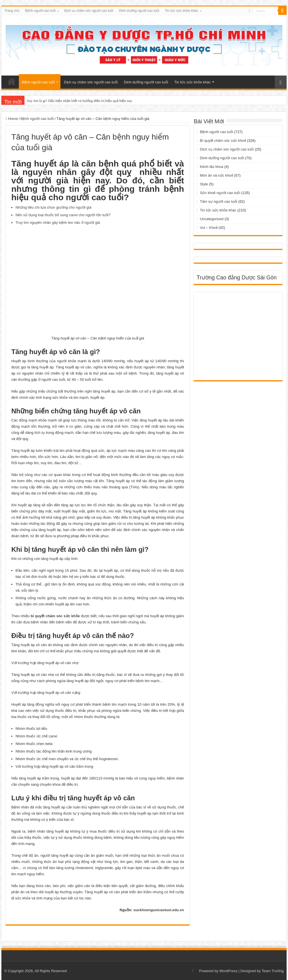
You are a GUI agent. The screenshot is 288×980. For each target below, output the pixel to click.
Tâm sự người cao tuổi (219, 201)
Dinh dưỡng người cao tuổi (139, 11)
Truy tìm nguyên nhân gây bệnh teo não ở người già (58, 223)
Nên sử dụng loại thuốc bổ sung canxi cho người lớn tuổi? (63, 215)
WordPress (228, 971)
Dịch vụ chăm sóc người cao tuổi (88, 11)
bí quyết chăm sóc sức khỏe (55, 616)
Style (204, 184)
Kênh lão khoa (212, 167)
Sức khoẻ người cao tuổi (220, 193)
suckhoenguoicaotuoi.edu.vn (159, 910)
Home (12, 119)
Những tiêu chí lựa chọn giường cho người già (53, 207)
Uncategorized (212, 219)
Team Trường (273, 971)
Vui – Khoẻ (209, 228)
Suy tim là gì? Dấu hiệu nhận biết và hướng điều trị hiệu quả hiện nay (79, 101)
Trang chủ (12, 11)
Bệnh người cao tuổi (40, 11)
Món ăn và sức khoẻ (217, 175)
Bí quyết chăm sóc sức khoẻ (223, 141)
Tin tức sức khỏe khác (182, 11)
